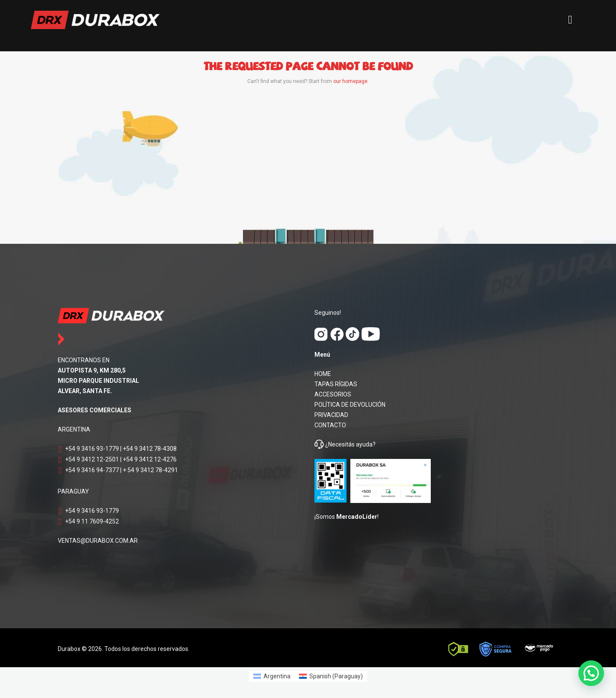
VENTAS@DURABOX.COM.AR (98, 541)
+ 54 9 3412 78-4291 (150, 470)
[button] (591, 673)
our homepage (350, 81)
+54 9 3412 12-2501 (92, 459)
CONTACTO (330, 425)
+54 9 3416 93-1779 (92, 449)
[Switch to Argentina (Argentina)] (272, 676)
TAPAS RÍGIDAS (336, 384)
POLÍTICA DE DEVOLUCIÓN (350, 405)
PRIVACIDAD (331, 415)
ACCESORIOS (333, 394)
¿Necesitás (340, 444)
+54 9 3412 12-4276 (150, 459)
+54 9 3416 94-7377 (92, 470)
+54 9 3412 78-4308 (150, 449)
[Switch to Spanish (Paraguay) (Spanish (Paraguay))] (331, 676)
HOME (323, 374)
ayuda (364, 444)
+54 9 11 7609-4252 (92, 521)
